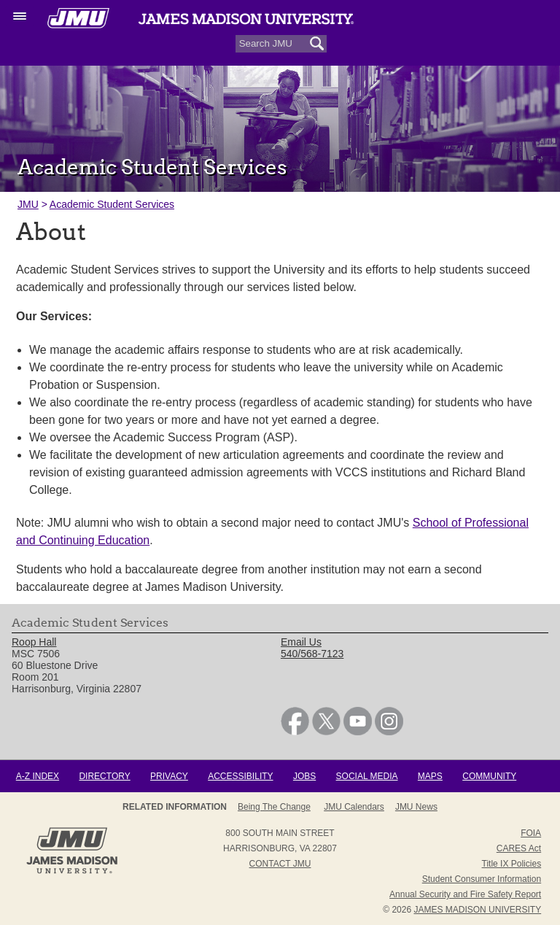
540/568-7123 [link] (312, 654)
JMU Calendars (354, 807)
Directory (104, 776)
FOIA (531, 833)
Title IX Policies (512, 864)
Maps (430, 776)
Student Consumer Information (482, 879)
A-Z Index (38, 776)
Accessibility (240, 776)
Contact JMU (280, 864)
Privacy (169, 776)
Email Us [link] (301, 642)
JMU (28, 204)
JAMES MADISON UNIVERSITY (477, 910)
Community (489, 776)
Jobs (304, 776)
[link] (295, 732)
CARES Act (519, 848)
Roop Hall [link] (34, 642)
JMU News (416, 807)
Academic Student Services (112, 204)
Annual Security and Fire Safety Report (465, 894)
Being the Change (274, 807)
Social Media (367, 776)
